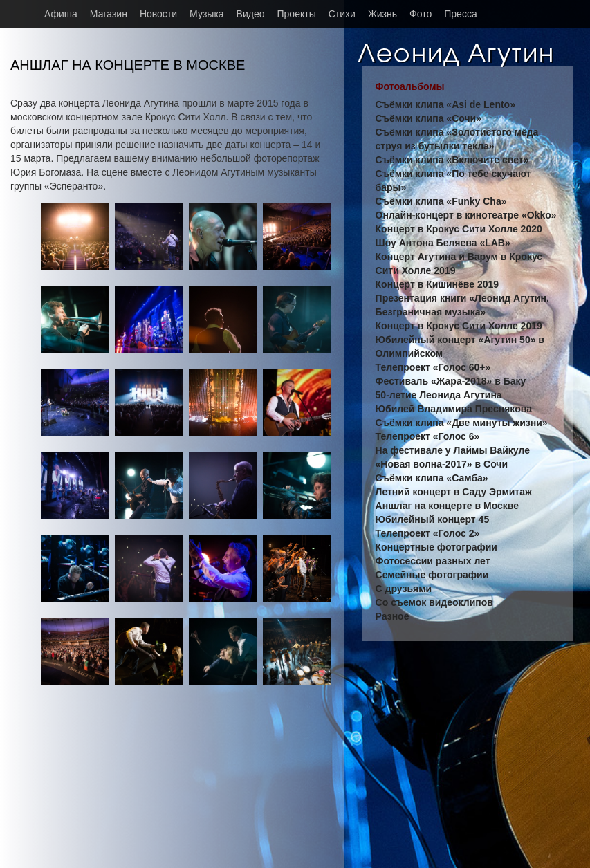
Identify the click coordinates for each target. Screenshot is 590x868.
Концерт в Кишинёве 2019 (437, 284)
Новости (158, 14)
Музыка (207, 14)
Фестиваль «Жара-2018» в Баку (451, 381)
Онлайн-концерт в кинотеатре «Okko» (466, 215)
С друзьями (404, 589)
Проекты (297, 14)
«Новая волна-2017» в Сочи (442, 464)
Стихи (342, 14)
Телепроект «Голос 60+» (433, 367)
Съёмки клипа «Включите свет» (452, 160)
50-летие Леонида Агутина (439, 395)
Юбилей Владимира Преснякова (454, 409)
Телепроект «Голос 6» (428, 436)
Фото (421, 14)
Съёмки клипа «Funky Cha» (441, 201)
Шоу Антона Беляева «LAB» (443, 243)
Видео (251, 14)
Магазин (109, 14)
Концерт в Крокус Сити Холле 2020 (459, 229)
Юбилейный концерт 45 (433, 519)
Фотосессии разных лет (433, 561)
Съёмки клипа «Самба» (432, 478)
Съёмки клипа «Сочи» (428, 118)
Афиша (61, 14)
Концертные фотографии (436, 547)
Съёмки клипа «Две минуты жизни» (462, 423)
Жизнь (382, 14)
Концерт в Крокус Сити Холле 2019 (459, 326)
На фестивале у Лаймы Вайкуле (453, 450)
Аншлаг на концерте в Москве (447, 506)
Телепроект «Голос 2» (428, 533)
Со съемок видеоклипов (434, 602)
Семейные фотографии (432, 575)
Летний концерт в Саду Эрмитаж (454, 492)
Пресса (460, 14)
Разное (393, 616)
